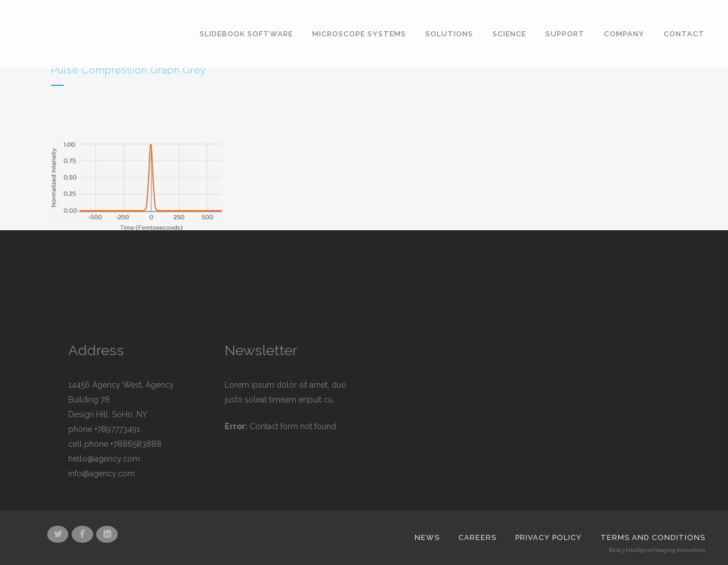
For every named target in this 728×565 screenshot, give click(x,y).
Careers (477, 537)
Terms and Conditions (653, 537)
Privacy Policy (549, 537)
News (427, 537)
